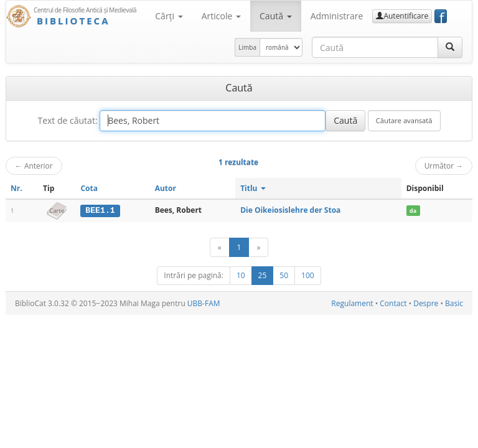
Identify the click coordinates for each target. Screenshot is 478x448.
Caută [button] (276, 16)
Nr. (16, 188)
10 (241, 275)
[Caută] (450, 47)
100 (308, 275)
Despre (426, 303)
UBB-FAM (204, 303)
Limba (247, 47)
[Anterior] (220, 247)
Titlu (253, 188)
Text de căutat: (67, 120)
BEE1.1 (100, 210)
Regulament (352, 303)
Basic (454, 303)
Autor (166, 188)
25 (263, 275)
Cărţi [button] (169, 16)
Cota (89, 188)
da (413, 211)
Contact (393, 303)
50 (284, 275)
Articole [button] (221, 16)
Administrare (337, 16)
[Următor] (258, 247)
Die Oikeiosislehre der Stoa (290, 210)
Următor (444, 166)
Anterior (34, 166)
